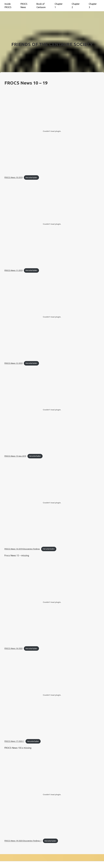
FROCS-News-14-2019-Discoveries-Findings (22, 549)
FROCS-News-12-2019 (13, 363)
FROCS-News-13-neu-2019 (15, 456)
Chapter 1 (59, 6)
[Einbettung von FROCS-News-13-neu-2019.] (52, 410)
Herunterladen (31, 177)
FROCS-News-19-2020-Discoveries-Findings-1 (23, 841)
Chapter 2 (76, 6)
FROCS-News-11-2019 (13, 270)
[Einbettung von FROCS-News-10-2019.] (52, 131)
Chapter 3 (93, 6)
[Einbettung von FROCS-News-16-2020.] (52, 602)
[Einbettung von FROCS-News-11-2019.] (52, 224)
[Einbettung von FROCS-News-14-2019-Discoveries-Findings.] (52, 503)
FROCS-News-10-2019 (13, 177)
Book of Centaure (41, 6)
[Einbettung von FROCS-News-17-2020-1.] (52, 695)
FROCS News (24, 6)
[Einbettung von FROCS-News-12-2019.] (52, 317)
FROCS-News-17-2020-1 (14, 741)
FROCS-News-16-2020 (13, 648)
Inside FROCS (8, 6)
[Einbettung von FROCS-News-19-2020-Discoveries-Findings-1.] (52, 794)
